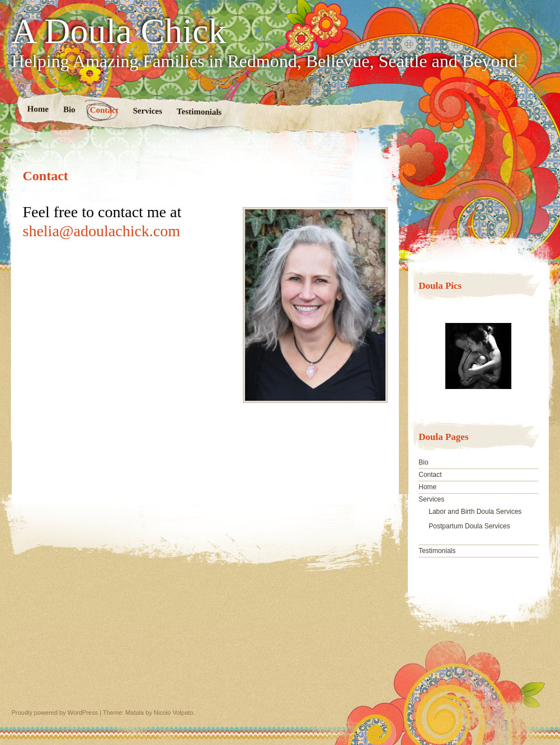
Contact (104, 110)
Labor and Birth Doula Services (475, 512)
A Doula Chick (119, 31)
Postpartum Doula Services (469, 526)
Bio (69, 109)
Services (147, 111)
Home (38, 109)
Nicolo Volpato (173, 713)
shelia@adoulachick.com (102, 231)
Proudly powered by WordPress (55, 713)
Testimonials (199, 112)
